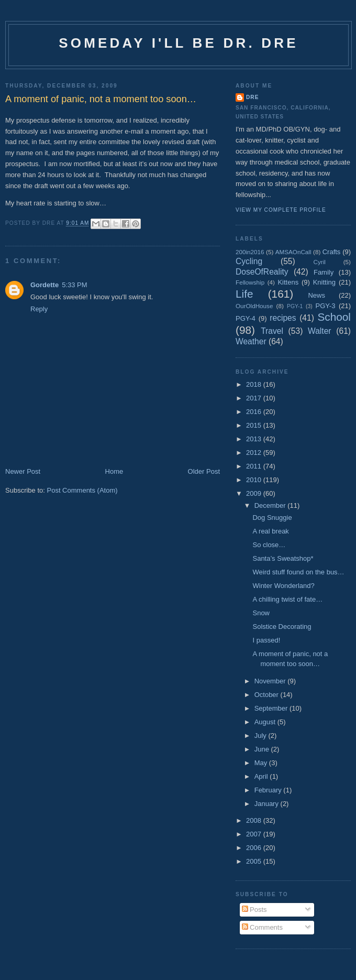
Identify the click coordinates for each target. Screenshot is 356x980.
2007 (255, 834)
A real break (270, 531)
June (263, 749)
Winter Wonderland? (283, 586)
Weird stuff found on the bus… (298, 572)
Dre (252, 97)
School (334, 317)
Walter (319, 331)
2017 (255, 398)
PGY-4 (246, 318)
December (271, 505)
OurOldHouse (254, 306)
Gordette (44, 285)
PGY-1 (295, 306)
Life (244, 294)
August (266, 722)
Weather (251, 341)
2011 (255, 466)
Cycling (249, 261)
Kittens (288, 282)
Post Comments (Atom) (82, 490)
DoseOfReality (262, 272)
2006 (255, 848)
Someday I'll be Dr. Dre (179, 43)
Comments (262, 927)
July (262, 736)
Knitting (324, 282)
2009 (255, 493)
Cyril (320, 262)
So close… (269, 545)
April (262, 776)
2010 (255, 480)
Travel (272, 331)
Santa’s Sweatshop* (283, 558)
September (272, 708)
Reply (39, 309)
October (268, 695)
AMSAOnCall (293, 252)
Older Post (204, 471)
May (262, 763)
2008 (255, 820)
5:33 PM (74, 285)
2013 (255, 439)
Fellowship (250, 282)
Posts (254, 910)
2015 (255, 425)
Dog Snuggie (272, 518)
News (316, 295)
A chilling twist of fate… (287, 599)
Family (324, 272)
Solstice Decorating (282, 627)
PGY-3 (326, 306)
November (271, 681)
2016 (255, 412)
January (268, 804)
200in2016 (250, 252)
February (269, 790)
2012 (255, 453)
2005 (255, 861)
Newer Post (23, 471)
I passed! (266, 640)
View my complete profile (281, 210)
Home (114, 471)
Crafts (332, 252)
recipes (283, 318)
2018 (255, 384)
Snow (261, 613)
